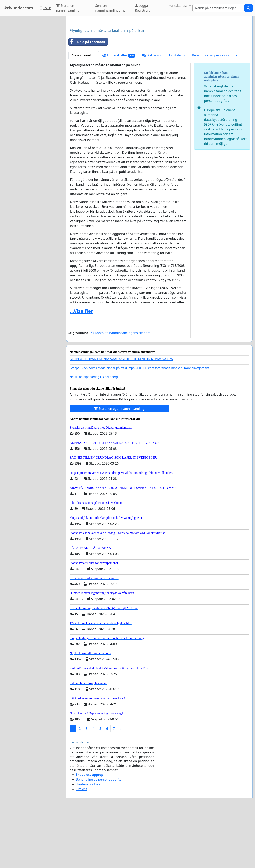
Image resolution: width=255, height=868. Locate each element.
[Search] (218, 8)
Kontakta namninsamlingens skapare (121, 389)
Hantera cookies (88, 840)
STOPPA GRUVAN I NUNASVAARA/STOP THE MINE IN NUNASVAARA (121, 415)
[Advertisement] (159, 50)
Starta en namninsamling (68, 8)
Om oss (82, 845)
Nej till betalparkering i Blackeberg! (94, 433)
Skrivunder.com (18, 8)
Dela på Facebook (87, 98)
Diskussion (152, 111)
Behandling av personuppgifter (215, 111)
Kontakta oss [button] (178, 6)
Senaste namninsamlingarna (110, 8)
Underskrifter (119, 111)
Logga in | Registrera (145, 8)
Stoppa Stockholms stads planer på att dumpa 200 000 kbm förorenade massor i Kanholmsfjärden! (139, 424)
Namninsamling (84, 111)
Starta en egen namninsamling (119, 464)
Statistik (177, 111)
